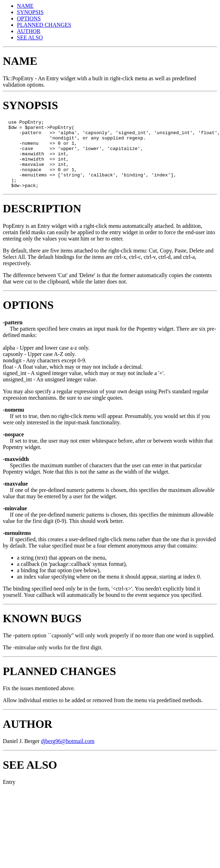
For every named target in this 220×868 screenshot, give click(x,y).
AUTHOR (29, 31)
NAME (25, 6)
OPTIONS (29, 18)
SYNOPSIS (30, 12)
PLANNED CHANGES (44, 25)
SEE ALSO (30, 38)
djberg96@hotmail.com (68, 755)
